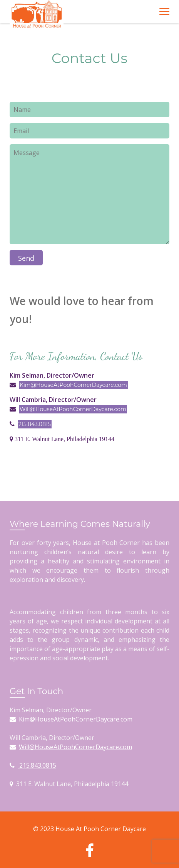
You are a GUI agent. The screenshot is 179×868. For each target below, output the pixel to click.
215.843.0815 (35, 424)
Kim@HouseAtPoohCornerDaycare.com (73, 385)
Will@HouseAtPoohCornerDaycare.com (73, 409)
